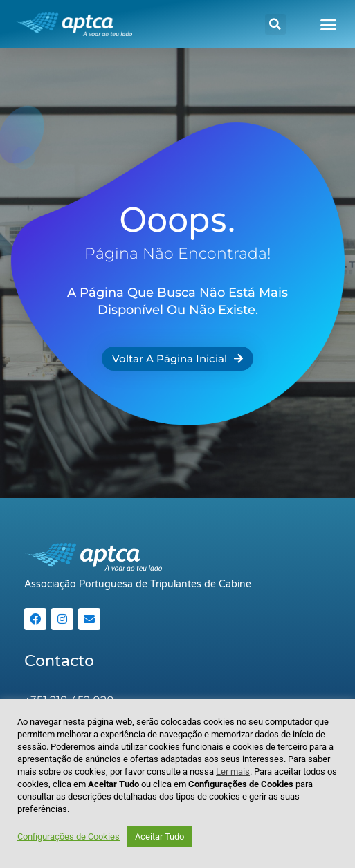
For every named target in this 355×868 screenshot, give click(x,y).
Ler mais (233, 772)
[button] (275, 24)
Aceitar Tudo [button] (160, 837)
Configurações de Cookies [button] (69, 837)
